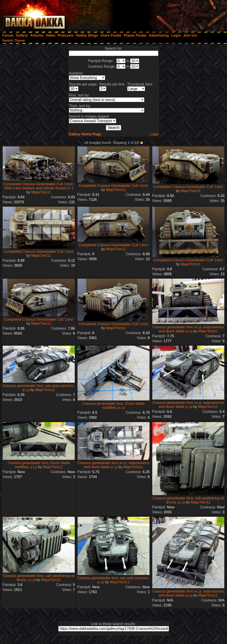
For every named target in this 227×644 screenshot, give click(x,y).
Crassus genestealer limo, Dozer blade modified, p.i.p (113, 406)
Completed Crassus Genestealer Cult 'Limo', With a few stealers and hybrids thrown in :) (39, 186)
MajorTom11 (41, 192)
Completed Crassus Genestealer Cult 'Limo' (113, 186)
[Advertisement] (166, 15)
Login (154, 134)
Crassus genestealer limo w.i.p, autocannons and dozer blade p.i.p (188, 329)
